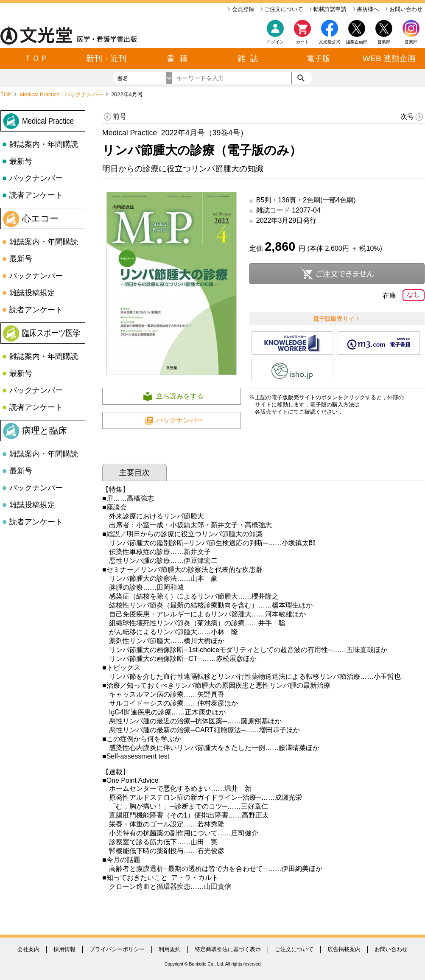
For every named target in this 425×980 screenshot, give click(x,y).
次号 (412, 117)
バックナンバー (36, 178)
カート (302, 34)
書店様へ (366, 9)
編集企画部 (357, 42)
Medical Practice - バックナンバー (62, 94)
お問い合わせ (404, 9)
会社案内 (28, 949)
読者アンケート (36, 195)
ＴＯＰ (36, 58)
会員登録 (241, 9)
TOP (7, 94)
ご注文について (282, 9)
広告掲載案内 (344, 949)
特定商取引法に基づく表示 (228, 949)
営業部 (411, 42)
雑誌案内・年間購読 (44, 144)
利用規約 (170, 949)
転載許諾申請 (328, 9)
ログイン (275, 42)
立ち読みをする (180, 396)
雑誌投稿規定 (32, 293)
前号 (114, 117)
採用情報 (64, 949)
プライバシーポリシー (117, 949)
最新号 (21, 161)
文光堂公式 (330, 42)
